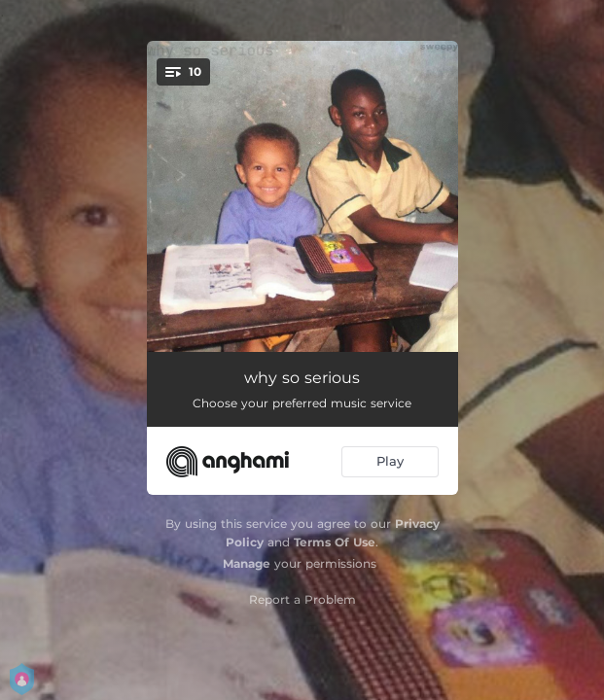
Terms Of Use (335, 542)
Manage (247, 563)
